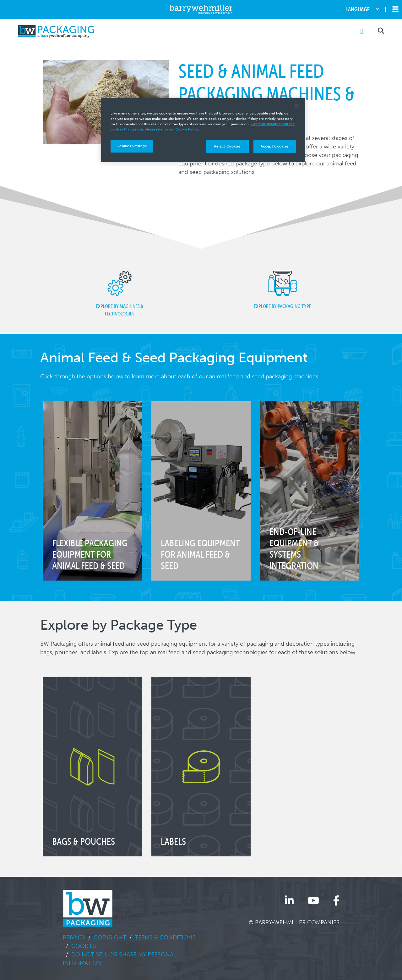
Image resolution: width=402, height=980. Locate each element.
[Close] (296, 106)
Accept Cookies (275, 146)
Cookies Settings (132, 146)
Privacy (74, 938)
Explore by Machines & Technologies (119, 294)
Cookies (84, 946)
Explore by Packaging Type (283, 290)
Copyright (110, 938)
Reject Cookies (228, 146)
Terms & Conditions (165, 938)
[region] (203, 130)
